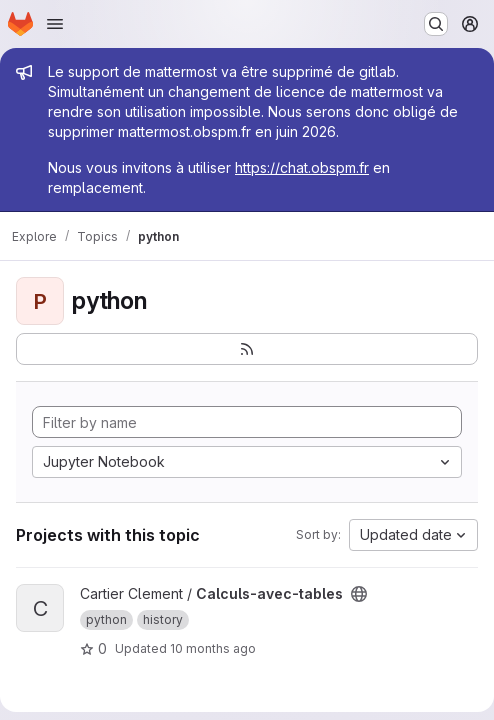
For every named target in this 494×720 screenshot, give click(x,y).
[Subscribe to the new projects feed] (247, 349)
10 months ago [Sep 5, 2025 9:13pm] (213, 648)
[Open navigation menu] (55, 24)
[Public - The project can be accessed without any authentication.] (359, 594)
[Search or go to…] (436, 24)
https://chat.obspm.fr (302, 167)
